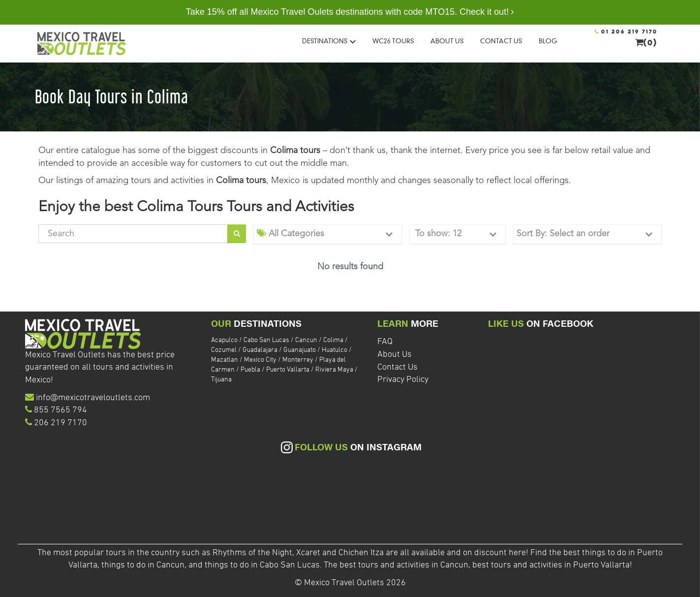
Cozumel (225, 350)
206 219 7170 (61, 423)
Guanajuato (300, 350)
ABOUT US (447, 41)
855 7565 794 (61, 410)
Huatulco (335, 350)
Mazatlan (225, 360)
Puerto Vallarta (289, 370)
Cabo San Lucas (267, 340)
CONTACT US (501, 41)
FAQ (385, 342)
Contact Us (397, 367)
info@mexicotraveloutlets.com (93, 398)
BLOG (548, 41)
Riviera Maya (335, 370)
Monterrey (299, 360)
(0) (646, 42)
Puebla (251, 370)
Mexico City (261, 360)
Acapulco (225, 340)
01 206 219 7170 (626, 32)
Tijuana (221, 380)
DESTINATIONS (329, 41)
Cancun (307, 340)
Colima (334, 340)
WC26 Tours (393, 41)
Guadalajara (261, 350)
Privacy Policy (403, 380)
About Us (395, 355)
